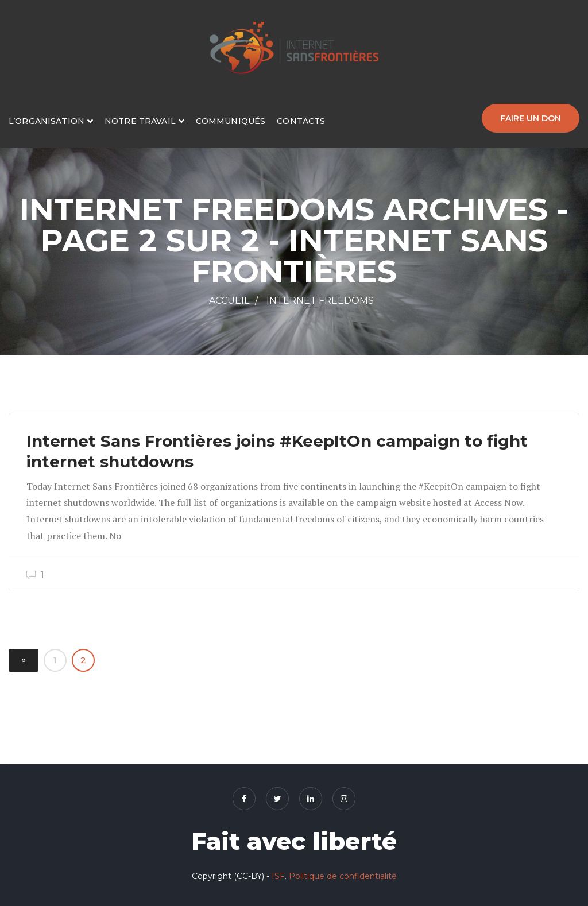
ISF (278, 876)
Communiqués (231, 121)
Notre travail (140, 121)
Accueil (229, 301)
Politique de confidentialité (343, 876)
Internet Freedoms (320, 301)
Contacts (301, 121)
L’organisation (47, 121)
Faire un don (531, 118)
